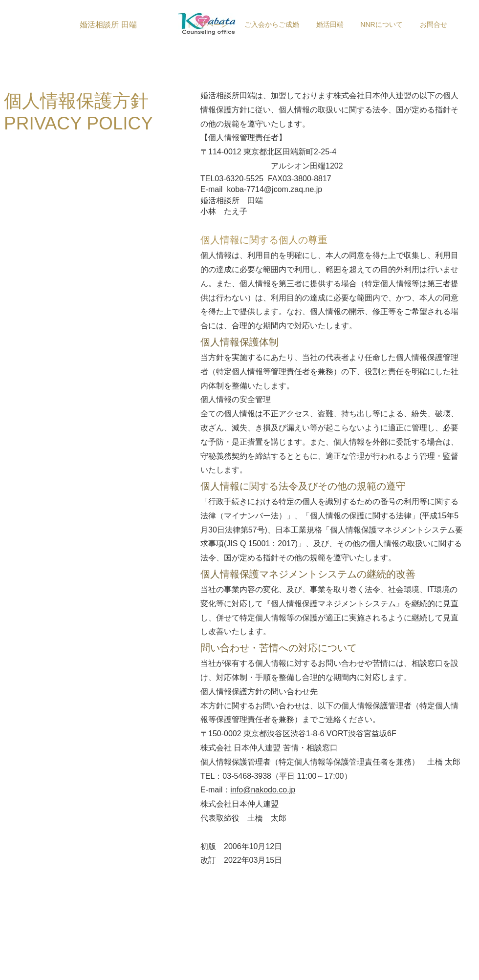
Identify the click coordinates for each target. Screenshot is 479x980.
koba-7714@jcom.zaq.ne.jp (274, 189)
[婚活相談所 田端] (108, 25)
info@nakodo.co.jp (263, 790)
